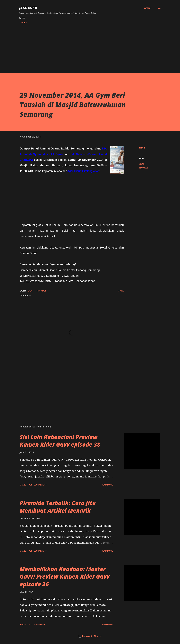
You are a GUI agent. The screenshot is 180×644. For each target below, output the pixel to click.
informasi (144, 168)
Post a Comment (38, 485)
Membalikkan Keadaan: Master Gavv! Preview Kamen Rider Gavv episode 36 (65, 577)
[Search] (148, 8)
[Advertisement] (90, 47)
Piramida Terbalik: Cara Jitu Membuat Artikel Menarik (58, 507)
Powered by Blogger (90, 636)
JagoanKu (28, 8)
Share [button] (142, 148)
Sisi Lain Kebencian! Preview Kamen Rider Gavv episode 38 (60, 441)
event (142, 164)
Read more (107, 485)
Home (24, 23)
